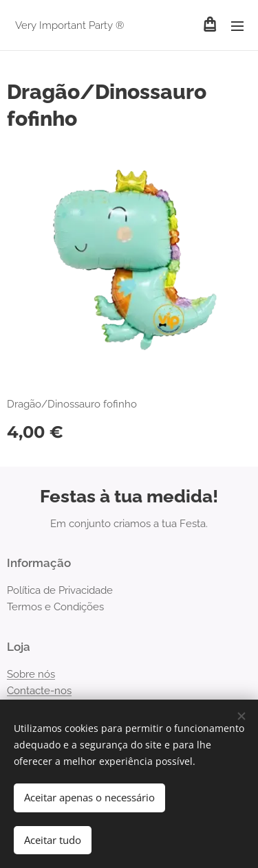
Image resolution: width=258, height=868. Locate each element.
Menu (237, 26)
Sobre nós (31, 674)
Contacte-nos (39, 691)
